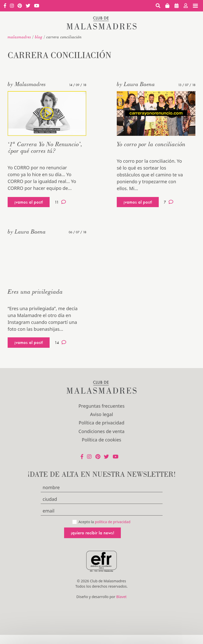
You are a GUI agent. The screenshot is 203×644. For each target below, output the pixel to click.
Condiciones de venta (102, 431)
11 (60, 202)
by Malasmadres (27, 84)
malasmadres (19, 37)
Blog (39, 37)
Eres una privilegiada (35, 292)
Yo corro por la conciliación (151, 144)
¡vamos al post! (29, 202)
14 (60, 342)
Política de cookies (102, 440)
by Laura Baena (136, 84)
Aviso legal (101, 414)
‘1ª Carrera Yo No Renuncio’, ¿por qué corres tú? (45, 147)
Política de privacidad (101, 423)
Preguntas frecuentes (101, 406)
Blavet (121, 597)
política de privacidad (113, 522)
